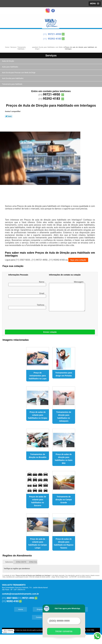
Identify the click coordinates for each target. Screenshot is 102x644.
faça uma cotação (78, 260)
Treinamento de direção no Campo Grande (64, 500)
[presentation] (25, 319)
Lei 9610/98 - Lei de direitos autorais (80, 577)
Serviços (51, 55)
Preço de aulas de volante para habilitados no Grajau (38, 415)
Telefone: (27, 307)
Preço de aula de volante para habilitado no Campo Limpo (38, 543)
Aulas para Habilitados (10, 67)
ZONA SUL (33, 562)
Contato (39, 617)
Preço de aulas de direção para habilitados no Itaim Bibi (64, 459)
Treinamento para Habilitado (12, 84)
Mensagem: (67, 296)
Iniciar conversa (64, 631)
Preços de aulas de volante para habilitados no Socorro (38, 501)
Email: (27, 295)
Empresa (40, 609)
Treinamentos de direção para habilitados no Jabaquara (64, 417)
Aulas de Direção (8, 61)
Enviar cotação (50, 332)
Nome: (27, 283)
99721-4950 (55, 34)
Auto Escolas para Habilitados (13, 78)
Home (21, 609)
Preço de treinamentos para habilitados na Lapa (38, 376)
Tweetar (9, 116)
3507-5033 (12, 598)
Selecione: (9, 562)
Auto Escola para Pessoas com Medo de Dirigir (19, 73)
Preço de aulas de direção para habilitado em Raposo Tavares (64, 543)
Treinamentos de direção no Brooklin (38, 456)
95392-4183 (55, 39)
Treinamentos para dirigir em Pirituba (64, 374)
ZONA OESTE (21, 562)
